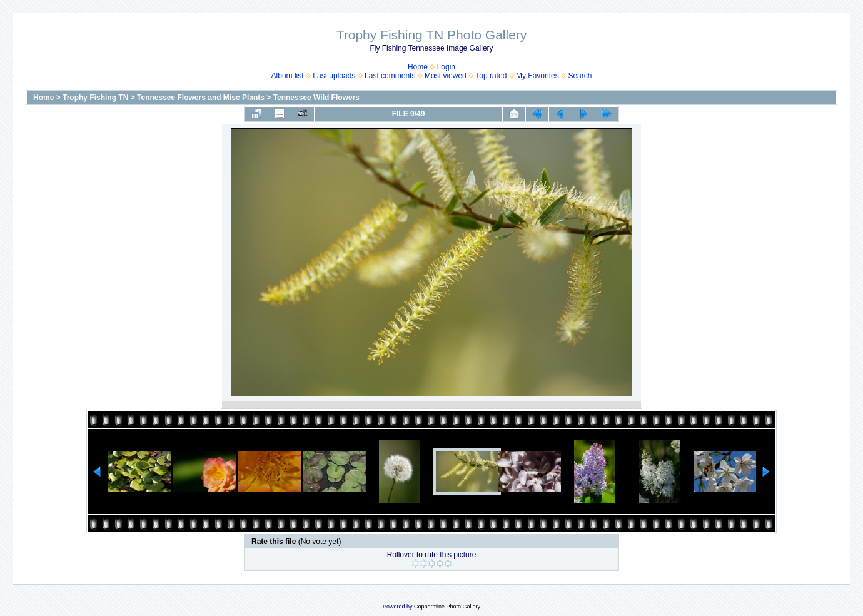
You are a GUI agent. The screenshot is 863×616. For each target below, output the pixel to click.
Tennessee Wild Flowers (316, 98)
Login (446, 67)
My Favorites (537, 76)
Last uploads (334, 76)
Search (580, 76)
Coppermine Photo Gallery (447, 607)
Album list (288, 76)
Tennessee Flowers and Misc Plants (201, 98)
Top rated (491, 76)
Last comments (390, 76)
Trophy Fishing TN (95, 98)
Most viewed (446, 76)
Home (418, 67)
